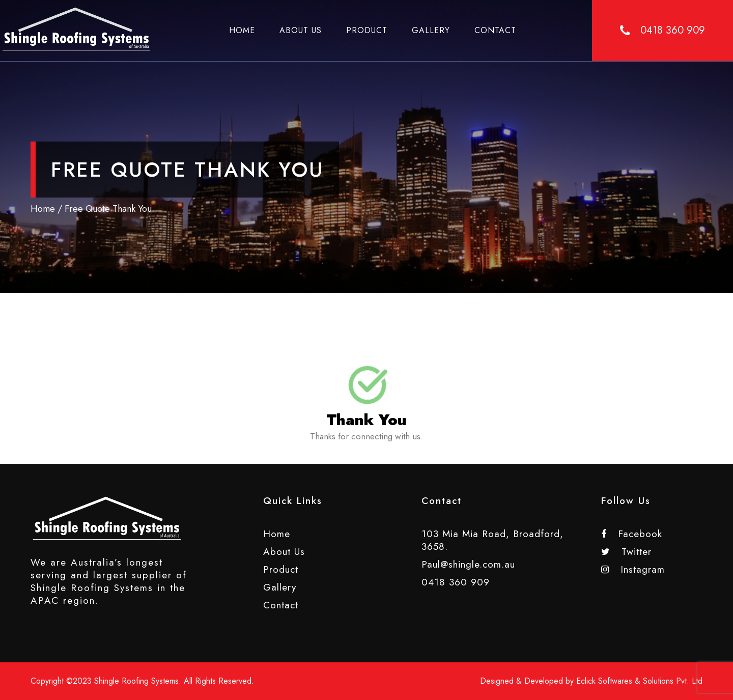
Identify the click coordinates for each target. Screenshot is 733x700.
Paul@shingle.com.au (468, 564)
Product (367, 30)
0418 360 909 (456, 582)
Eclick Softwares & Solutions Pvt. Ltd (639, 681)
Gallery (431, 30)
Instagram (633, 569)
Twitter (626, 552)
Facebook (632, 534)
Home (242, 30)
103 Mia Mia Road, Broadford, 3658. (492, 540)
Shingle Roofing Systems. (138, 681)
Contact (495, 30)
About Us (301, 30)
